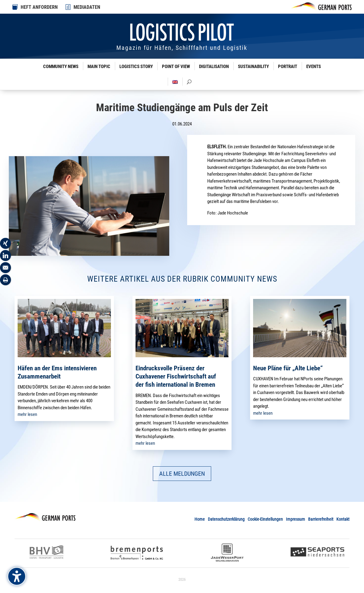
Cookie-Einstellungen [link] (265, 519)
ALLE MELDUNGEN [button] (182, 474)
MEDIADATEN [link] (87, 7)
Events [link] (314, 67)
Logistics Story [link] (136, 67)
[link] (68, 7)
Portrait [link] (288, 67)
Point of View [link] (176, 67)
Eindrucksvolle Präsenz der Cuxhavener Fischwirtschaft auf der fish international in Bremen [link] (176, 377)
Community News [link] (61, 67)
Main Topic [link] (99, 67)
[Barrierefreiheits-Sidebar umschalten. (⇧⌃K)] (17, 576)
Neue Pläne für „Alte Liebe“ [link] (288, 368)
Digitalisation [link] (214, 67)
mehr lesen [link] (27, 414)
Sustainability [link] (253, 67)
